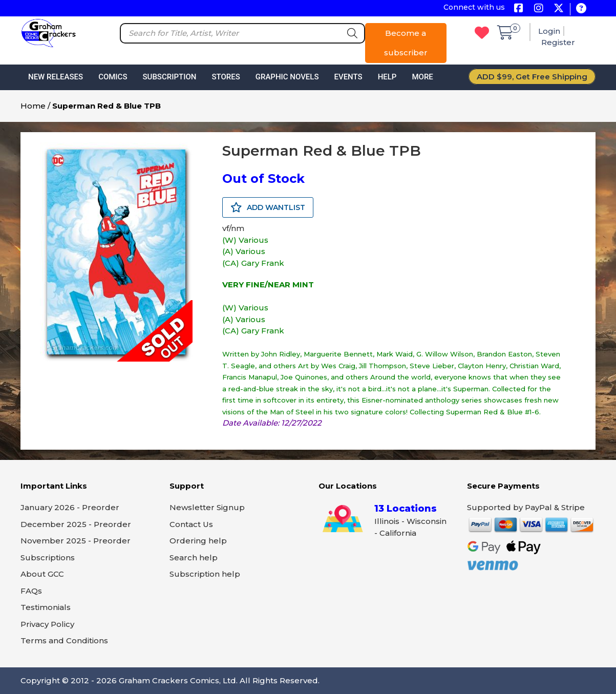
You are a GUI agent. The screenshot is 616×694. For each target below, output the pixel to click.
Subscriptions (48, 558)
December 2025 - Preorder (76, 524)
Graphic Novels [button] (287, 77)
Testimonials (46, 607)
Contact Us (191, 524)
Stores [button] (226, 77)
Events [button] (348, 77)
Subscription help (205, 574)
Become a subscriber (406, 43)
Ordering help (198, 541)
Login (549, 31)
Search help (194, 558)
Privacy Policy (47, 624)
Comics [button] (113, 77)
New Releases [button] (56, 77)
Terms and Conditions (64, 640)
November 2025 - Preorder (76, 541)
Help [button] (387, 77)
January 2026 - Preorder (70, 507)
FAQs (31, 591)
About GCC (42, 574)
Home (33, 106)
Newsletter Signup (207, 507)
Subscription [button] (170, 77)
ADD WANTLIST (268, 207)
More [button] (422, 77)
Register (558, 42)
